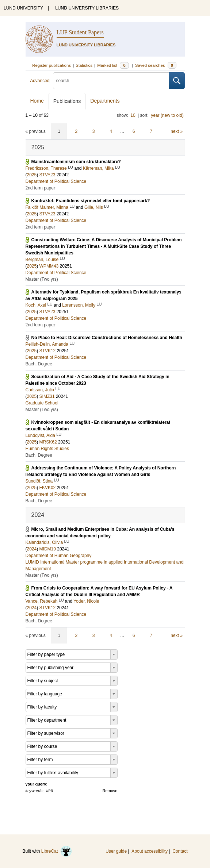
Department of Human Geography (59, 556)
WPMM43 (49, 266)
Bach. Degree (39, 364)
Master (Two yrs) (42, 279)
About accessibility (150, 851)
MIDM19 (48, 549)
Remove (110, 791)
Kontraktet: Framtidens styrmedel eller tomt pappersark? (91, 201)
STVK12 (48, 351)
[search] (111, 81)
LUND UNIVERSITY (23, 8)
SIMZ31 (47, 396)
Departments (105, 101)
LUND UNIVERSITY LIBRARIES (87, 8)
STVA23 (47, 175)
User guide (116, 851)
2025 (32, 175)
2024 (32, 549)
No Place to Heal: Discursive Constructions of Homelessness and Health (107, 338)
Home (37, 101)
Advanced (40, 81)
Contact (180, 851)
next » (177, 131)
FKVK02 (48, 488)
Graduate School (42, 403)
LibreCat (57, 851)
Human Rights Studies (47, 449)
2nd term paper (40, 188)
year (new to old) (167, 115)
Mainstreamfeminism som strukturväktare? (76, 162)
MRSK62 (48, 442)
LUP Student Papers (80, 32)
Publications (67, 101)
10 (133, 115)
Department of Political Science (56, 181)
